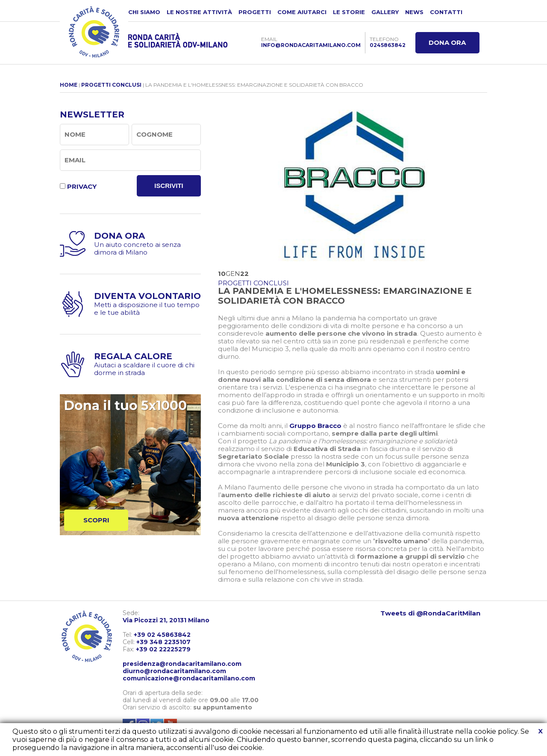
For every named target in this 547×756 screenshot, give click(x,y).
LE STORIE (349, 12)
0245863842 (388, 45)
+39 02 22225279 (163, 649)
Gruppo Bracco (315, 426)
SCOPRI (96, 520)
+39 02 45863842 (162, 635)
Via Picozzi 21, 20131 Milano (166, 620)
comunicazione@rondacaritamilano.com (189, 678)
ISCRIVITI (169, 186)
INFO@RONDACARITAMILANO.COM (311, 45)
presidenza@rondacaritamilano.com (182, 664)
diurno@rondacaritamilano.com (174, 671)
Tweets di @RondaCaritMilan (430, 613)
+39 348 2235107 (163, 642)
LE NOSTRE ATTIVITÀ (199, 12)
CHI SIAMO (144, 12)
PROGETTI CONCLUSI (111, 85)
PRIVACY (82, 186)
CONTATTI (446, 12)
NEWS (414, 12)
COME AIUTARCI (302, 12)
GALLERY (385, 12)
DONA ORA (447, 42)
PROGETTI (255, 12)
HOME (69, 85)
